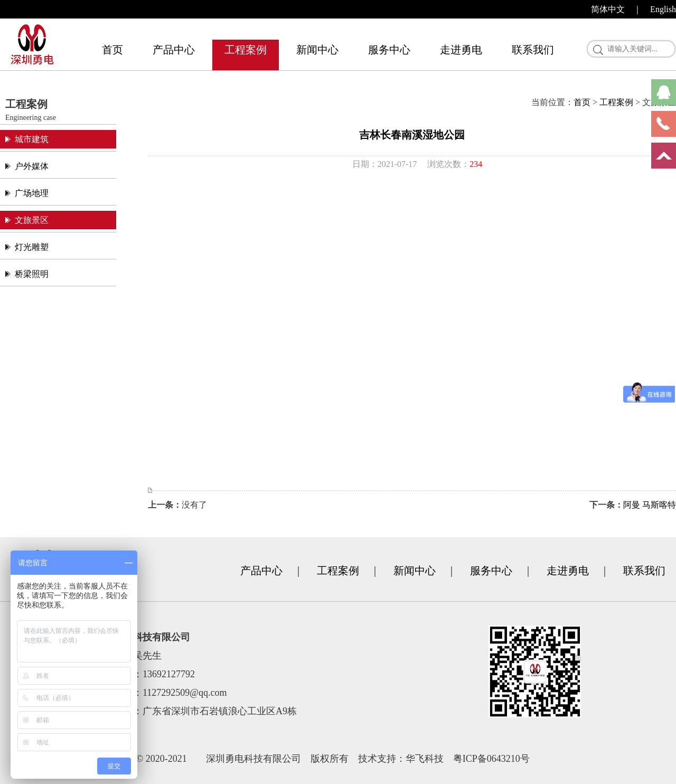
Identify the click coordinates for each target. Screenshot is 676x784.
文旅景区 (32, 220)
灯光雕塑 (32, 247)
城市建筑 (32, 139)
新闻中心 (317, 50)
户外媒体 (32, 166)
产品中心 (174, 50)
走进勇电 (461, 50)
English (663, 9)
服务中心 (389, 50)
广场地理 (32, 193)
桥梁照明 (32, 274)
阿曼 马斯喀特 (650, 505)
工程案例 (246, 50)
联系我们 (533, 50)
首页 (112, 50)
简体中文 (608, 9)
